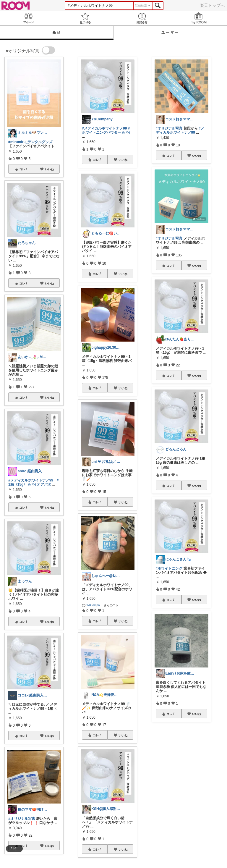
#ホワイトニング (169, 568)
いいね (49, 169)
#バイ (127, 132)
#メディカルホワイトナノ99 (31, 480)
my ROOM (199, 18)
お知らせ (142, 18)
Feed (28, 18)
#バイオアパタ (40, 484)
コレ (24, 169)
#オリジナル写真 (22, 819)
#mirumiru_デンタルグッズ (30, 142)
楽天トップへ (212, 5)
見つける (85, 18)
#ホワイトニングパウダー (106, 130)
